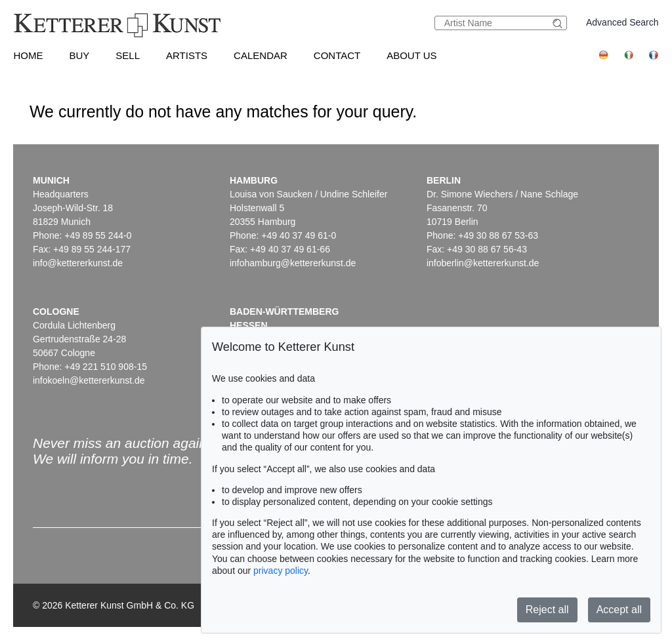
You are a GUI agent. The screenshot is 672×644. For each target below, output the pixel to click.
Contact (337, 55)
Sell (128, 55)
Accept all (619, 610)
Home (28, 55)
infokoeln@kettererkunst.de (89, 380)
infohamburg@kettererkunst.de (293, 263)
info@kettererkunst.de (78, 263)
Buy (79, 55)
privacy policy (281, 571)
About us (411, 55)
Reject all (547, 610)
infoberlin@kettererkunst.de (483, 263)
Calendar (261, 55)
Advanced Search (622, 22)
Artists (187, 55)
